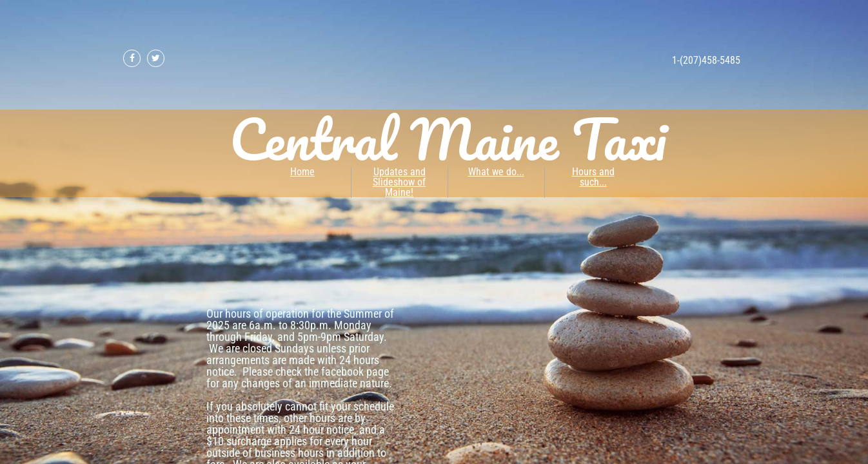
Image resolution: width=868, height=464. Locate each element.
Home (302, 172)
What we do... (496, 172)
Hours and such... (593, 177)
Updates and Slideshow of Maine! (399, 182)
